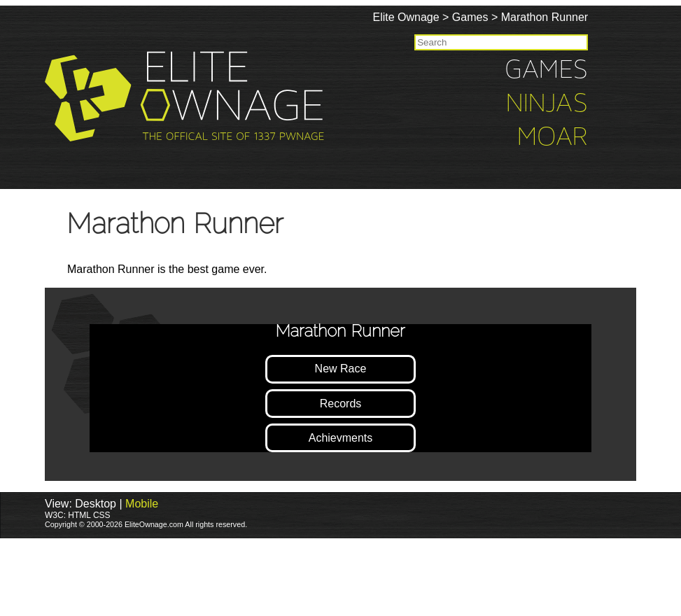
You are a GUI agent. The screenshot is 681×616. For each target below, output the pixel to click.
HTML (79, 515)
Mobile (142, 504)
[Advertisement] (255, 576)
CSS (102, 515)
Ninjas (595, 104)
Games (519, 17)
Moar (601, 138)
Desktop (96, 504)
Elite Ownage (454, 17)
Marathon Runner (592, 17)
